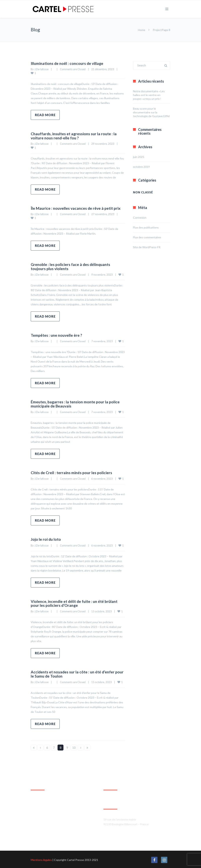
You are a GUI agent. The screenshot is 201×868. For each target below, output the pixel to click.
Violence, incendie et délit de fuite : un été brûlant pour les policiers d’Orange (75, 602)
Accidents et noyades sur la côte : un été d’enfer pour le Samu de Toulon (74, 673)
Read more (45, 115)
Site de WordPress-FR (147, 247)
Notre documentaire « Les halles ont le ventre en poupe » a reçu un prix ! (149, 95)
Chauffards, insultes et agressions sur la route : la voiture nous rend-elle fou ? (74, 136)
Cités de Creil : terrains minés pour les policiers (72, 472)
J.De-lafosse (41, 69)
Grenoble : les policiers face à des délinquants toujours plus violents (71, 266)
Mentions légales (41, 859)
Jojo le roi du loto (46, 539)
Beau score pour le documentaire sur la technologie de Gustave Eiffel (151, 112)
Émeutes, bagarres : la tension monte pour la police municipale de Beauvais (76, 403)
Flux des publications (146, 227)
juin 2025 (139, 157)
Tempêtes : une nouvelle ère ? (57, 335)
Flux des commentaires (147, 237)
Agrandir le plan (40, 835)
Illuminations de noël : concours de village (68, 63)
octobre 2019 (141, 167)
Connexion (140, 218)
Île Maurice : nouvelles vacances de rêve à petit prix (76, 208)
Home (142, 30)
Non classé (143, 192)
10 (74, 747)
